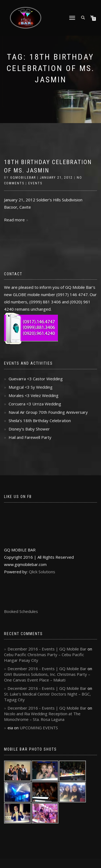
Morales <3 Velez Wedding (34, 395)
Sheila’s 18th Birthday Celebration (40, 421)
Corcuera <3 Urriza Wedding (35, 404)
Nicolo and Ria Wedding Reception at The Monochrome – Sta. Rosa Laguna (42, 716)
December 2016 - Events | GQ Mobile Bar (47, 649)
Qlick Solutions (42, 572)
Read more (14, 220)
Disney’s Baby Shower (29, 429)
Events (35, 183)
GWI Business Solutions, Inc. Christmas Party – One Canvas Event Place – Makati (47, 677)
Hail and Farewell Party (30, 437)
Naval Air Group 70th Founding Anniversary (48, 412)
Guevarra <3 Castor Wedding (36, 379)
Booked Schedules (21, 611)
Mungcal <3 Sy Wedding (31, 387)
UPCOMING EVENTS (39, 728)
